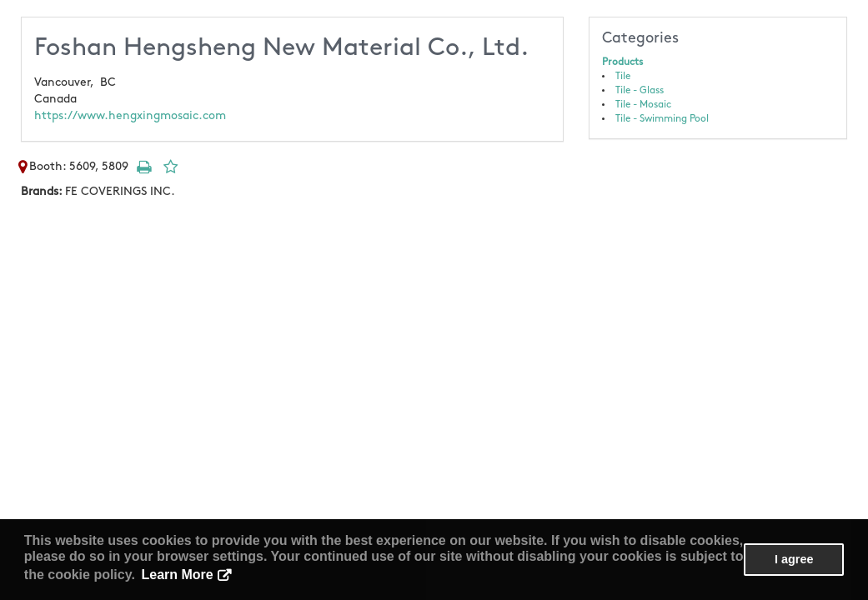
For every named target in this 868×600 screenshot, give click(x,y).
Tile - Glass (640, 90)
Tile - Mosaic (643, 105)
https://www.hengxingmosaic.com (130, 115)
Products (622, 62)
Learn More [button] (178, 575)
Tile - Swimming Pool (662, 119)
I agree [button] (794, 559)
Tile (623, 76)
